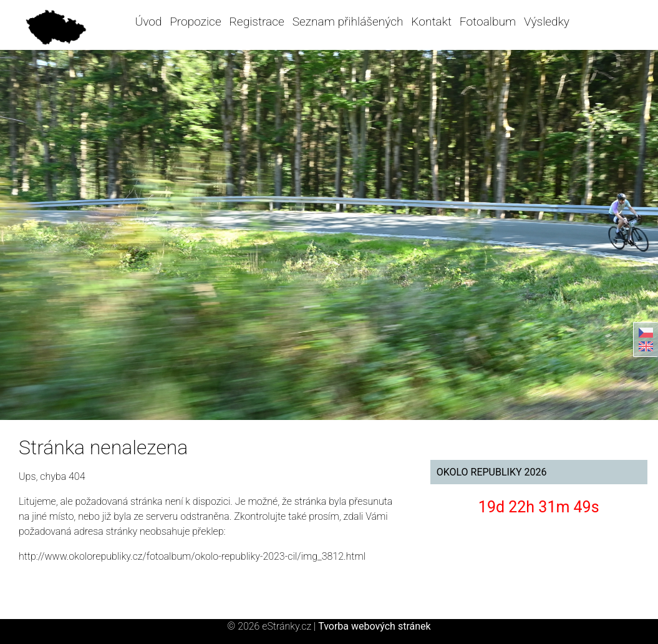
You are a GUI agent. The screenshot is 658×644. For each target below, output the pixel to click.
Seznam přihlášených (348, 22)
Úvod (148, 22)
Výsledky (547, 22)
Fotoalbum (488, 22)
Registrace (256, 22)
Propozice (195, 22)
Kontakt (431, 22)
